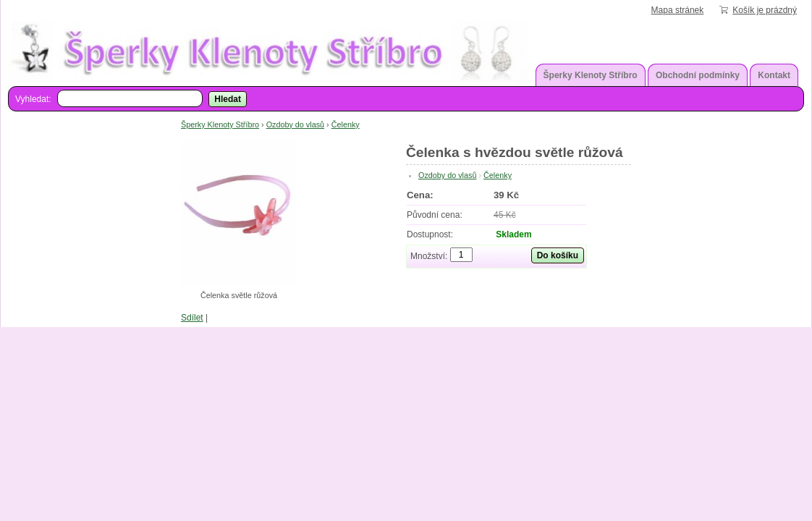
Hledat (228, 99)
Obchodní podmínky (698, 75)
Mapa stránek (678, 10)
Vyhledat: (33, 99)
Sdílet (192, 318)
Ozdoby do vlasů (295, 124)
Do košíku (558, 255)
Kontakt (774, 75)
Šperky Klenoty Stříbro (591, 75)
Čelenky (346, 124)
